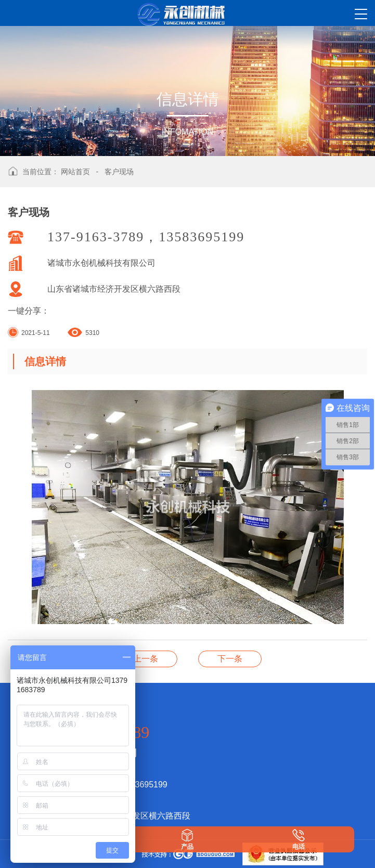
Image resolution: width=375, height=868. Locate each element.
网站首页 (75, 172)
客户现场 (119, 172)
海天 (146, 659)
